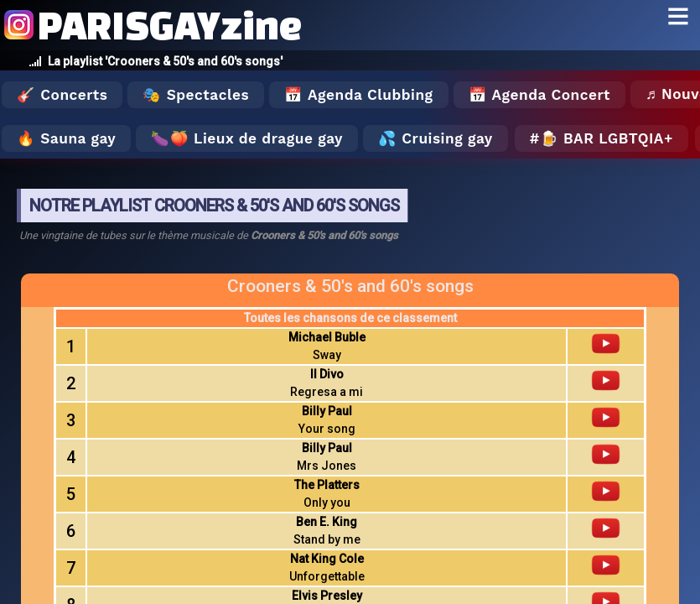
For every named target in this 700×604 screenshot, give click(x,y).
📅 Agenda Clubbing (358, 95)
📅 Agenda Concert (539, 95)
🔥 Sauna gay (66, 138)
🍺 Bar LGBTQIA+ (607, 138)
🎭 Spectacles (196, 95)
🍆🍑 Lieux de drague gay (247, 138)
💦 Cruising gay (436, 138)
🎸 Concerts (62, 95)
